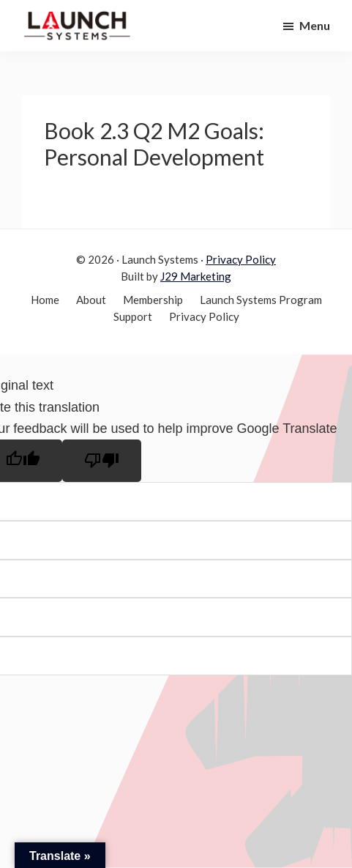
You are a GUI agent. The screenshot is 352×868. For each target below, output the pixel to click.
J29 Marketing (196, 276)
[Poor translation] (102, 461)
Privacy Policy (241, 259)
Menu (315, 25)
